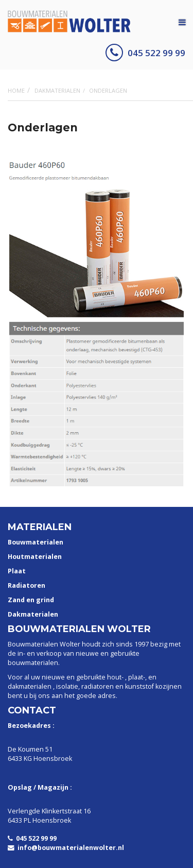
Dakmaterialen (57, 90)
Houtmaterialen (35, 557)
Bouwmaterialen (36, 542)
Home (16, 90)
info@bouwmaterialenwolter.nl (66, 848)
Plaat (17, 571)
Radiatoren (27, 585)
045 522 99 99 (145, 53)
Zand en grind (31, 600)
